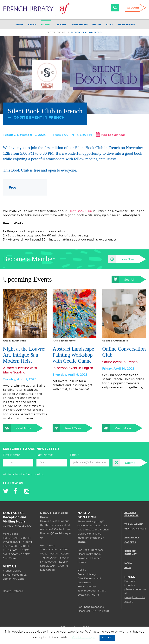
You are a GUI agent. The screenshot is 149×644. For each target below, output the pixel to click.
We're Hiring (126, 25)
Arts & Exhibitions (14, 341)
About (19, 25)
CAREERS (130, 542)
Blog (109, 25)
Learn (32, 25)
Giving (97, 25)
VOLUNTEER (132, 538)
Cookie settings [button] (84, 638)
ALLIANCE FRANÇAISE (131, 514)
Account (133, 8)
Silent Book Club (80, 211)
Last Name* (45, 455)
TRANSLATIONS (134, 524)
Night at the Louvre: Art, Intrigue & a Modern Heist (24, 355)
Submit (124, 463)
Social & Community (115, 341)
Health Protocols (13, 591)
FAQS (128, 568)
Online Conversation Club (124, 352)
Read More (17, 428)
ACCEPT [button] (107, 638)
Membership (79, 25)
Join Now (121, 259)
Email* (75, 455)
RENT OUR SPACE (135, 529)
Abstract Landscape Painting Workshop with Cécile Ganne (73, 355)
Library (61, 25)
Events (46, 25)
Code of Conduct (130, 553)
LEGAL (128, 563)
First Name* (11, 455)
